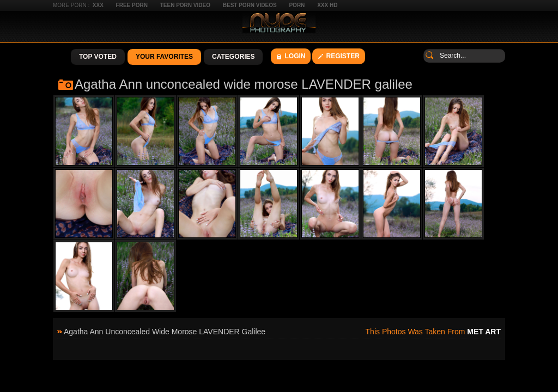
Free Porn (132, 5)
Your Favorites (164, 57)
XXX (98, 5)
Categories (233, 57)
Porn (297, 5)
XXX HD (327, 5)
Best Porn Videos (250, 5)
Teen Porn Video (185, 5)
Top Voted (98, 57)
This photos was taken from (433, 332)
